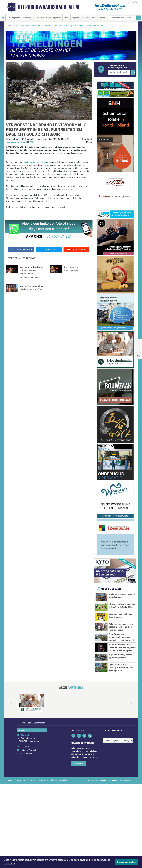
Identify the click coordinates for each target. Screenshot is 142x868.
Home (10, 26)
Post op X (49, 249)
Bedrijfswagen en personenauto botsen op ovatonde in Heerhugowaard (121, 672)
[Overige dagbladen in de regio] (118, 825)
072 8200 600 (27, 831)
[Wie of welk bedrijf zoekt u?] (119, 72)
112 (8, 18)
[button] (8, 788)
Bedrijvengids (28, 18)
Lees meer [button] (10, 864)
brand (24, 142)
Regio (49, 18)
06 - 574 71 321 (59, 236)
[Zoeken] (139, 18)
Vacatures (86, 18)
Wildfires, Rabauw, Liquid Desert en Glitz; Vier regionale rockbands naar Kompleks (122, 695)
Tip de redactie (76, 249)
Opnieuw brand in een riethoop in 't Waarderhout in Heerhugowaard (121, 740)
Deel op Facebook (21, 249)
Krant (94, 18)
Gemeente (40, 18)
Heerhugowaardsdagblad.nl (49, 7)
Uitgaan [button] (75, 18)
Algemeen (16, 18)
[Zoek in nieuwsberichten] (123, 18)
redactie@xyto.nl (28, 834)
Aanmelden (78, 848)
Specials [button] (57, 18)
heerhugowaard (14, 142)
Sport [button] (66, 18)
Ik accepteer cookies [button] (126, 862)
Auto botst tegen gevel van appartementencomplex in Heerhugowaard (121, 650)
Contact (102, 18)
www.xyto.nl (26, 838)
